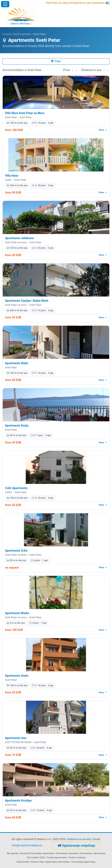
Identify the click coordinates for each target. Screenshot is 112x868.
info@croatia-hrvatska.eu (27, 845)
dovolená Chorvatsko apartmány (37, 853)
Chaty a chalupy (77, 857)
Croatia (7, 34)
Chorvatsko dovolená (67, 853)
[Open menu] (5, 4)
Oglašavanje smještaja (76, 846)
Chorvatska (86, 853)
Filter (56, 61)
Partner (35, 862)
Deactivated (23, 862)
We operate (13, 853)
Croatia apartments (57, 857)
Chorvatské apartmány (83, 862)
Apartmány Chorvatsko (58, 862)
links (42, 862)
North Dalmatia (22, 34)
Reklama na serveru (79, 839)
